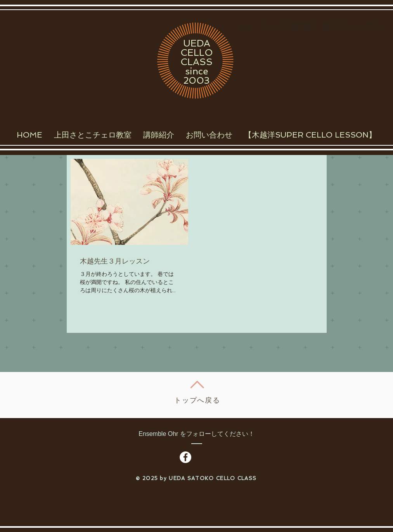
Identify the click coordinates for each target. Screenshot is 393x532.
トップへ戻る (197, 400)
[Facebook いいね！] (217, 458)
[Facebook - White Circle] (185, 457)
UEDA (197, 43)
